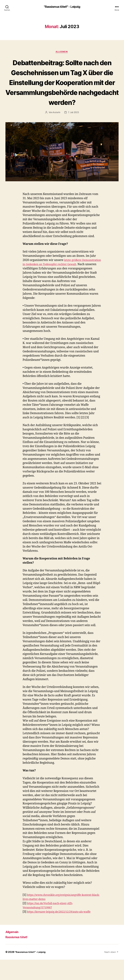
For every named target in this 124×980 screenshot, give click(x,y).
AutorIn (56, 133)
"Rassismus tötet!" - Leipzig (62, 7)
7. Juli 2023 (73, 133)
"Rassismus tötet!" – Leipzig (31, 972)
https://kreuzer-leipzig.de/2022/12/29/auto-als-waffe (61, 932)
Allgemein (62, 52)
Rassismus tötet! (18, 957)
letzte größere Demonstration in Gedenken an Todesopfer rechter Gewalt (57, 285)
